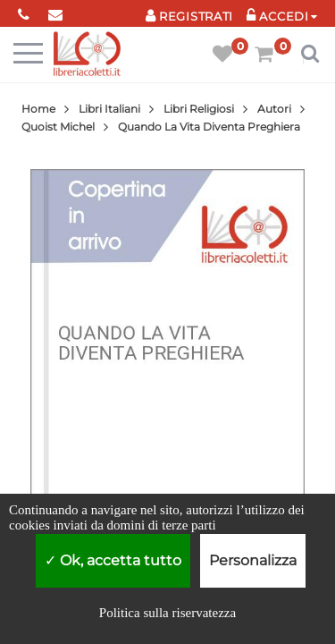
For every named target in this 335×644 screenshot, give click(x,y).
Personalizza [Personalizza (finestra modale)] (253, 560)
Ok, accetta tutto (113, 560)
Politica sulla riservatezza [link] (167, 613)
